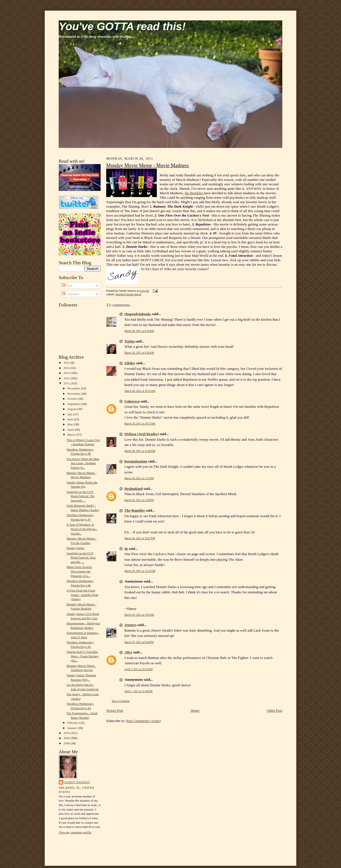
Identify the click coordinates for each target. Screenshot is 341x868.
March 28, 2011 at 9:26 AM (139, 353)
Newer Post (115, 710)
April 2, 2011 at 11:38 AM (138, 691)
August (72, 409)
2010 (67, 733)
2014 (67, 368)
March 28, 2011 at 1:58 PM (139, 500)
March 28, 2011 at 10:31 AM (140, 391)
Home (195, 710)
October (73, 399)
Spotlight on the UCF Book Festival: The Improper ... (80, 496)
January (73, 728)
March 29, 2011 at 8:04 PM (139, 642)
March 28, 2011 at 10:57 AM (140, 424)
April (71, 430)
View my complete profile (75, 832)
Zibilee (130, 363)
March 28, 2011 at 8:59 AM (139, 331)
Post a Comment (121, 701)
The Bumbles (135, 510)
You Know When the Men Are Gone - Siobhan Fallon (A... (83, 463)
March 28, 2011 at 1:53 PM (139, 478)
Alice (128, 652)
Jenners (130, 625)
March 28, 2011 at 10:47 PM (140, 538)
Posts (67, 286)
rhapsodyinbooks (138, 314)
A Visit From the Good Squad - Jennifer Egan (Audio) (82, 595)
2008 (67, 743)
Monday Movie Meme (129, 294)
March (72, 435)
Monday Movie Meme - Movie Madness (148, 166)
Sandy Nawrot (77, 782)
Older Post (275, 710)
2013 (67, 373)
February (73, 723)
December (74, 388)
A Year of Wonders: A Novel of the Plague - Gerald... (82, 529)
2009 (67, 738)
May (71, 424)
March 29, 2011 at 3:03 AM (139, 615)
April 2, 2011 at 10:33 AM (138, 669)
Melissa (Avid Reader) (142, 434)
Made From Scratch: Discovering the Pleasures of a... (79, 571)
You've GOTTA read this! (122, 26)
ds (126, 549)
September (74, 404)
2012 (67, 378)
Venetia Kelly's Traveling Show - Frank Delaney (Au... (83, 656)
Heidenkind (133, 489)
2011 (67, 383)
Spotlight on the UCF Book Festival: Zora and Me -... (81, 558)
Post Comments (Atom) (144, 721)
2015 (67, 363)
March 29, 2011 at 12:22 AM (140, 571)
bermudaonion (136, 461)
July (70, 414)
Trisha (129, 341)
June (71, 419)
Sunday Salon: (76, 548)
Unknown (132, 401)
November (74, 394)
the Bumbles (194, 193)
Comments (71, 294)
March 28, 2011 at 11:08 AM (140, 451)
